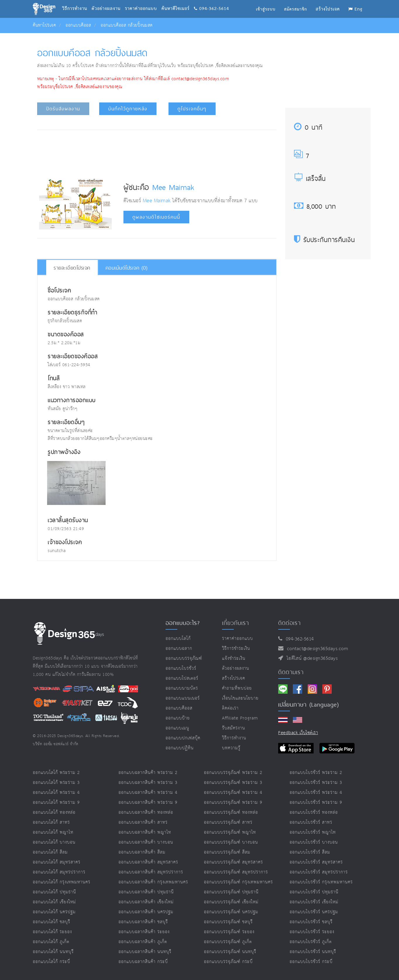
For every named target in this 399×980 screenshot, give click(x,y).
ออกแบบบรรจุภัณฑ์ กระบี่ (228, 962)
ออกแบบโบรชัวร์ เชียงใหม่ (314, 902)
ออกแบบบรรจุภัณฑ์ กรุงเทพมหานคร (238, 882)
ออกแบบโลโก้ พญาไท (53, 832)
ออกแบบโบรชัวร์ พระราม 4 (316, 793)
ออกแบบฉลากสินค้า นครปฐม (146, 912)
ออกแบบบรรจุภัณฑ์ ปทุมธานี (231, 892)
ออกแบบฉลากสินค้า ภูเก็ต (143, 942)
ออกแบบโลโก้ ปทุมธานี (54, 892)
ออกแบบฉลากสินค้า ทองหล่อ (146, 812)
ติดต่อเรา (230, 708)
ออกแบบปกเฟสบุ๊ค (183, 738)
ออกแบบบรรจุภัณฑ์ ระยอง (229, 932)
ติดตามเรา (291, 672)
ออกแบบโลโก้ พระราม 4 (56, 793)
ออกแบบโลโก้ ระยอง (52, 932)
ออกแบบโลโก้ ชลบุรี (51, 922)
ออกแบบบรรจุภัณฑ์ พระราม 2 (233, 773)
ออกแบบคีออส (78, 25)
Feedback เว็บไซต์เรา (298, 733)
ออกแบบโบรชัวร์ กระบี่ (311, 962)
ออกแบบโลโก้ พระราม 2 (56, 773)
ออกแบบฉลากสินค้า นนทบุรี (145, 952)
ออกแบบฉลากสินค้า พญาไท (145, 832)
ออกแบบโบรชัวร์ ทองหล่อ (314, 812)
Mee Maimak (173, 187)
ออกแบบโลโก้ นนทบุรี (53, 952)
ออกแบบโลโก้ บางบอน (54, 842)
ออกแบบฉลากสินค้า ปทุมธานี (146, 892)
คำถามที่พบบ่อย (237, 688)
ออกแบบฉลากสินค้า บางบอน (146, 842)
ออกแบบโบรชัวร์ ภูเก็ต (311, 942)
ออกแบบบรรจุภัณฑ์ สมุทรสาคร (233, 862)
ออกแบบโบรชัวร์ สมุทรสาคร (316, 862)
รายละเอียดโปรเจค (72, 268)
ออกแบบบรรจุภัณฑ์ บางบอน (231, 842)
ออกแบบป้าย (178, 718)
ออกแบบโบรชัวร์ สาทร (311, 822)
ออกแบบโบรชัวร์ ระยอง (312, 932)
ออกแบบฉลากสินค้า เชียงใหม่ (146, 902)
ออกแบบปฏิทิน (180, 748)
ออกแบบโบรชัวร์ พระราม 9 (316, 802)
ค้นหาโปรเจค (44, 25)
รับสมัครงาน (234, 728)
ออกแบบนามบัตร (182, 688)
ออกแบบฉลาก (179, 649)
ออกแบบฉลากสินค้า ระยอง (144, 932)
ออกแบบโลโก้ (178, 639)
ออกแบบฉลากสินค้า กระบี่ (143, 962)
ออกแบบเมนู (177, 728)
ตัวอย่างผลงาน (108, 1)
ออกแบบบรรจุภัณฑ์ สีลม (227, 852)
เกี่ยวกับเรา (235, 623)
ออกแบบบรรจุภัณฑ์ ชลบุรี (228, 922)
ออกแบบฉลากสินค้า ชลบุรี (143, 922)
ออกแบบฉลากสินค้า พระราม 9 (148, 802)
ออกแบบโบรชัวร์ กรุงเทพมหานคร (321, 882)
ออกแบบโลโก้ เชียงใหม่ (54, 902)
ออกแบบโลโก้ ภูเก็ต (51, 942)
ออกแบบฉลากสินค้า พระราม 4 (148, 793)
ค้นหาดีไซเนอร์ (178, 1)
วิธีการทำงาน (77, 1)
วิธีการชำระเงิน (236, 649)
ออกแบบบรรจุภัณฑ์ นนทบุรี (230, 952)
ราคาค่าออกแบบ (143, 1)
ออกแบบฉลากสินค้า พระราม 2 (148, 773)
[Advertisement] (157, 152)
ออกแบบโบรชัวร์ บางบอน (314, 842)
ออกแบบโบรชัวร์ (181, 668)
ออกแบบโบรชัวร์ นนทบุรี (313, 952)
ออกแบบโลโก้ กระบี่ (51, 962)
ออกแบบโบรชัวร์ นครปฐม (314, 912)
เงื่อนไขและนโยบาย (240, 698)
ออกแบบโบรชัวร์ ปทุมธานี (314, 892)
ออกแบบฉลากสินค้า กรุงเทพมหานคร (153, 882)
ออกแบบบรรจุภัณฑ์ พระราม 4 (233, 793)
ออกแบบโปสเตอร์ (182, 678)
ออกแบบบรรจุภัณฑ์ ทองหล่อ (231, 812)
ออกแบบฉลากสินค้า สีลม (142, 852)
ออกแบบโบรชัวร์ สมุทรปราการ (319, 872)
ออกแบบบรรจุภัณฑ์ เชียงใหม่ (231, 902)
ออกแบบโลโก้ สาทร (51, 822)
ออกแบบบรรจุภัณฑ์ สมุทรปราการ (236, 872)
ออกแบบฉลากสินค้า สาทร (143, 822)
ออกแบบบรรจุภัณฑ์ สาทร (228, 822)
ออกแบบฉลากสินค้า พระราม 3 (148, 783)
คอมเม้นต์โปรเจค (127, 268)
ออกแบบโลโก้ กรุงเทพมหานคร (62, 882)
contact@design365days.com (316, 649)
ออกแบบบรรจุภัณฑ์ (184, 658)
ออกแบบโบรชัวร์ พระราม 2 (316, 773)
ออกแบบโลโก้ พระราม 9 (56, 802)
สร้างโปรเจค (234, 678)
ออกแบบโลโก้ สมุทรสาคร (57, 862)
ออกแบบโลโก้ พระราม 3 (56, 783)
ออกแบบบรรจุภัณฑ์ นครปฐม (231, 912)
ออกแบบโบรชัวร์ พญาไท (313, 832)
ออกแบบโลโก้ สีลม (50, 852)
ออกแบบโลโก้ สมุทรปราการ (59, 872)
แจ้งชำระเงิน (234, 658)
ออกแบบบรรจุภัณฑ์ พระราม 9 (233, 802)
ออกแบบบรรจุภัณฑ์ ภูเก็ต (228, 942)
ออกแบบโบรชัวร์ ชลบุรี (311, 922)
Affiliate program (240, 718)
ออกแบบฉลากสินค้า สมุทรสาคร (148, 862)
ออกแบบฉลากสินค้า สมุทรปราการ (151, 872)
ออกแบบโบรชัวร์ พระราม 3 (316, 783)
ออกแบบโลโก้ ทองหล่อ (54, 812)
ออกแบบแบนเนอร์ (183, 698)
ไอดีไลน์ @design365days (311, 658)
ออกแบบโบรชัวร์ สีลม (310, 852)
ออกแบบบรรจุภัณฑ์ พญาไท (230, 832)
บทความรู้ (231, 748)
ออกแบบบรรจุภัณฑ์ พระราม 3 (233, 783)
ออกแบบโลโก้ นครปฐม (54, 912)
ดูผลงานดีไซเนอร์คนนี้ (156, 217)
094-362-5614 (211, 1)
